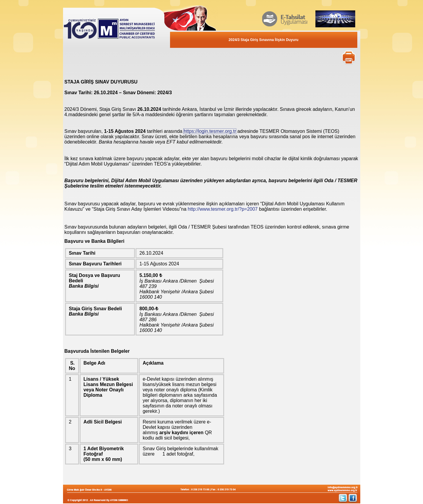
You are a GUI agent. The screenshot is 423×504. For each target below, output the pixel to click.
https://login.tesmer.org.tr (210, 131)
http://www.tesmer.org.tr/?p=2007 (223, 209)
